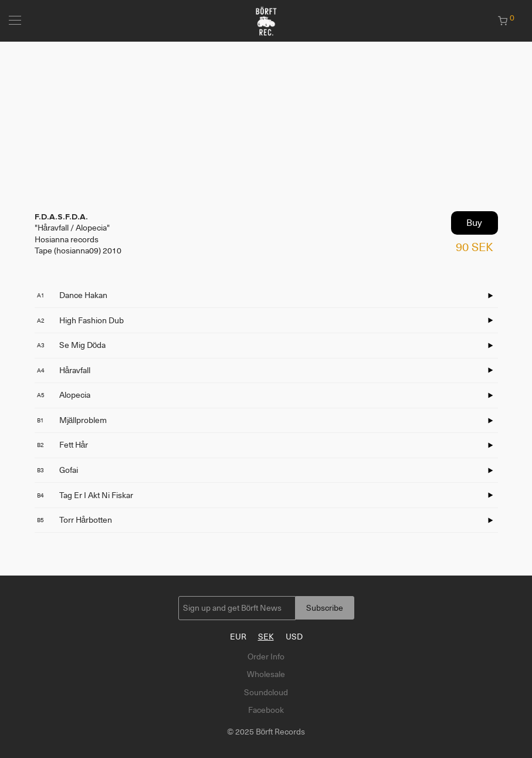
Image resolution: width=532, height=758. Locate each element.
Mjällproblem (72, 420)
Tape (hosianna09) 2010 (78, 251)
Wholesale (266, 674)
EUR (238, 637)
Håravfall (64, 370)
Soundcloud (266, 692)
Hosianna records (67, 239)
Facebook (266, 710)
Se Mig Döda (72, 345)
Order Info (266, 657)
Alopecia (64, 395)
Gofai (57, 470)
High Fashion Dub (80, 320)
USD (294, 637)
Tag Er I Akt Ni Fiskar (85, 495)
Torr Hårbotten (75, 520)
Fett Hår (63, 445)
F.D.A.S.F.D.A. (61, 217)
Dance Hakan (72, 295)
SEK (266, 637)
